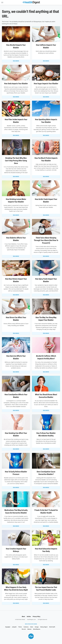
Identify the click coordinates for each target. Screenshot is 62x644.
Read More (16, 61)
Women (29, 629)
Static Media (22, 619)
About (23, 617)
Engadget (8, 627)
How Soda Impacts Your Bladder (16, 84)
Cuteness (26, 627)
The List (24, 629)
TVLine (20, 627)
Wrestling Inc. (37, 629)
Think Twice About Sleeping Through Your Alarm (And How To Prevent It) (46, 240)
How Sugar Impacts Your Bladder (46, 84)
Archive (29, 617)
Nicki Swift (52, 627)
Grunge (37, 627)
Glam (32, 627)
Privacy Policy (36, 617)
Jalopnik (14, 627)
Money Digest (44, 627)
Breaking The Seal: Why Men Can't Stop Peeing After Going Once (16, 161)
